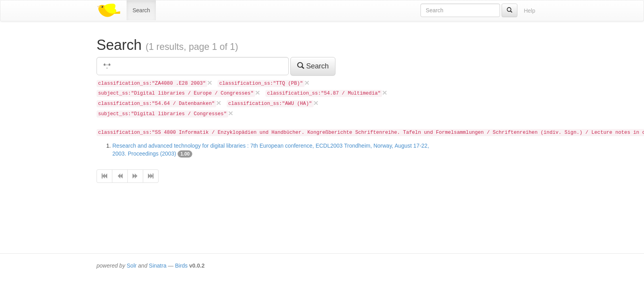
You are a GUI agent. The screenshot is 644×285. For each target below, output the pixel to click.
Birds (181, 266)
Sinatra (157, 266)
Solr (132, 266)
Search (141, 10)
